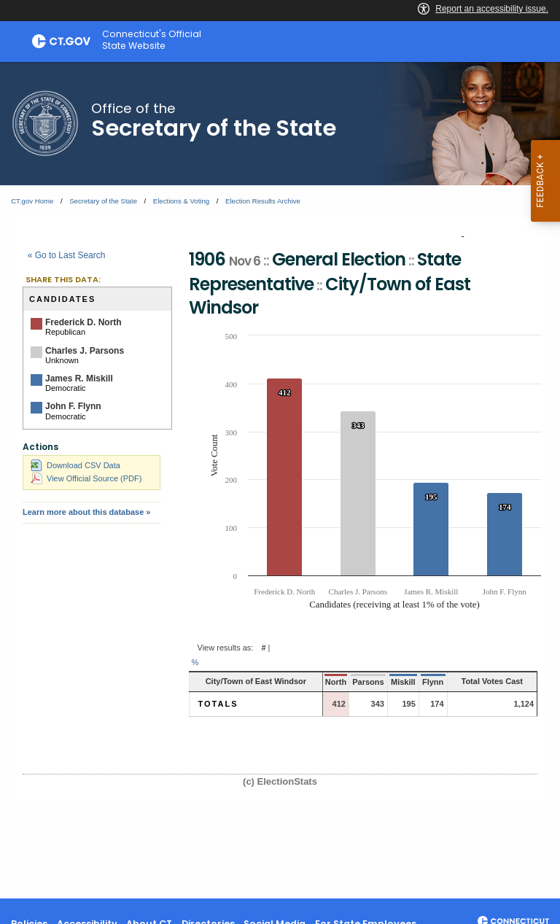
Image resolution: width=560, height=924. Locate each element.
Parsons (368, 682)
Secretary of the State (103, 201)
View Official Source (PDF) (86, 478)
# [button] (263, 648)
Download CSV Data (75, 465)
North (336, 682)
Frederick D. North (83, 322)
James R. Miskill (79, 378)
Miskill (403, 682)
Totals (218, 704)
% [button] (195, 662)
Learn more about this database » (86, 512)
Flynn (433, 682)
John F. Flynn (73, 406)
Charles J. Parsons (85, 351)
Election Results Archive (263, 201)
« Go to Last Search (67, 255)
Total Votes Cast (492, 681)
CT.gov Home (32, 201)
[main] (280, 480)
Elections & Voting (181, 201)
